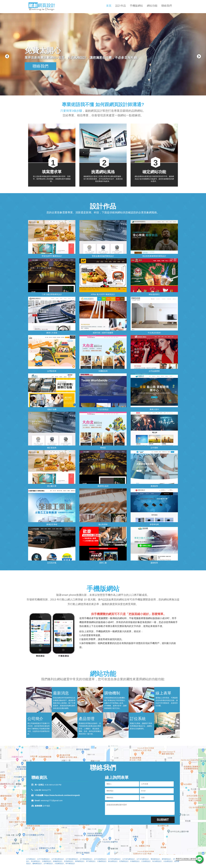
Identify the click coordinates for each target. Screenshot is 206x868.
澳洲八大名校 (52, 333)
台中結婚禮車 (154, 371)
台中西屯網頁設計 (114, 859)
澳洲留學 (154, 486)
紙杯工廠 (103, 563)
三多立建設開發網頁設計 (52, 294)
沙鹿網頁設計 (47, 861)
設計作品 (121, 6)
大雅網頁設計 (102, 861)
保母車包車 (154, 524)
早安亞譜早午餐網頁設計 (52, 256)
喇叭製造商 (52, 448)
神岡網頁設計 (80, 861)
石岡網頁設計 (124, 861)
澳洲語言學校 (52, 524)
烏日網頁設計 (157, 861)
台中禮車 (154, 448)
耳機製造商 (103, 371)
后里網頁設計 (69, 861)
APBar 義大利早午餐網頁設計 (103, 294)
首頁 (109, 6)
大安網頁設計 (146, 861)
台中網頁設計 (31, 859)
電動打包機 (52, 409)
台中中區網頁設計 (43, 859)
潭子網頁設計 (91, 861)
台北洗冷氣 (52, 563)
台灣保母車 (52, 371)
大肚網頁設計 (168, 861)
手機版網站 (136, 6)
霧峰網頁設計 (37, 864)
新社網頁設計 (113, 861)
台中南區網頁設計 (72, 859)
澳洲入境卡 (154, 409)
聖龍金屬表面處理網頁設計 (103, 256)
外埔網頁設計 (135, 861)
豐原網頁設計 (155, 859)
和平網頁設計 (70, 864)
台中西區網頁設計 (86, 859)
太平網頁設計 (48, 864)
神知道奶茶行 (154, 294)
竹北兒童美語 (103, 409)
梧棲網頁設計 (58, 861)
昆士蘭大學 (52, 486)
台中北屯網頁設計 (143, 859)
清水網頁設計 (36, 861)
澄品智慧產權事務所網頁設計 (154, 256)
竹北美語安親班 (154, 333)
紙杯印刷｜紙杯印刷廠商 (103, 333)
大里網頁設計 (59, 864)
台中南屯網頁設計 (129, 859)
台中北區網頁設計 (100, 859)
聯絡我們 (167, 6)
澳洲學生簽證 (103, 486)
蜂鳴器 (103, 448)
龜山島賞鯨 (103, 524)
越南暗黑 (154, 563)
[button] (5, 48)
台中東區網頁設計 (58, 859)
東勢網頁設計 (166, 859)
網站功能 (152, 6)
